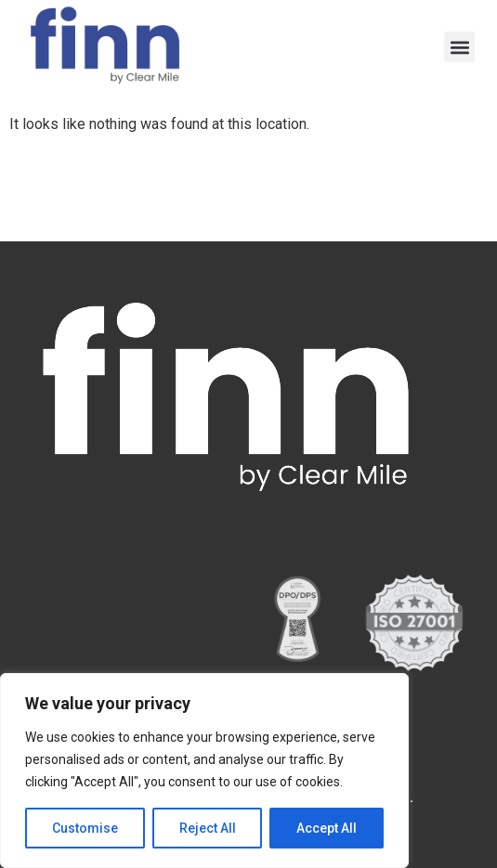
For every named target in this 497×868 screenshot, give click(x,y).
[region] (204, 771)
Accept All (327, 828)
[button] (459, 47)
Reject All (208, 828)
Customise (85, 828)
